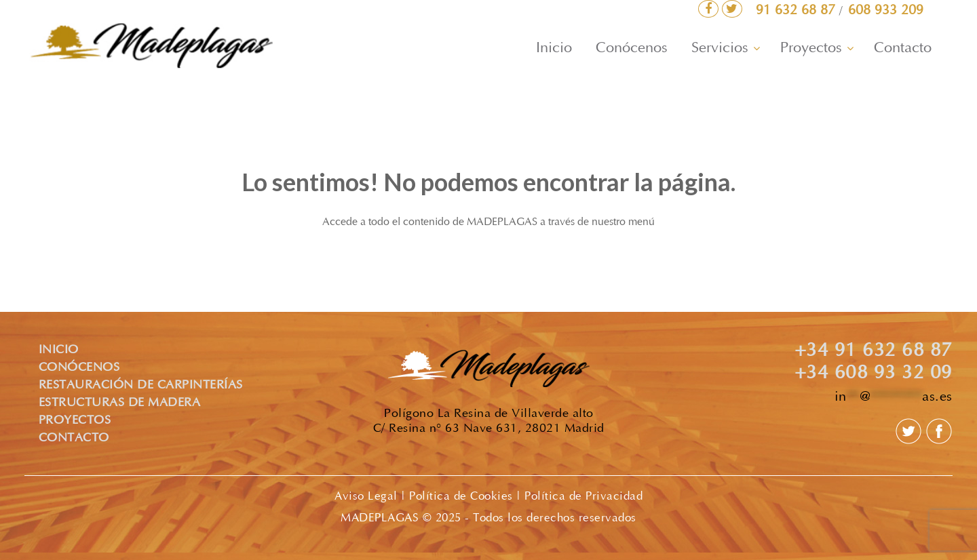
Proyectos (811, 49)
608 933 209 (886, 11)
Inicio (554, 49)
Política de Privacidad (583, 497)
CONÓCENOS (79, 368)
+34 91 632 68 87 (874, 352)
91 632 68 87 (798, 11)
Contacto (903, 49)
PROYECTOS (75, 421)
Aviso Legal (366, 497)
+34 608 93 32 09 (874, 374)
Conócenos (632, 49)
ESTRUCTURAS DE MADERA (120, 403)
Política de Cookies (461, 497)
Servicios (720, 49)
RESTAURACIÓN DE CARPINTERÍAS (141, 386)
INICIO (59, 351)
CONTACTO (74, 439)
